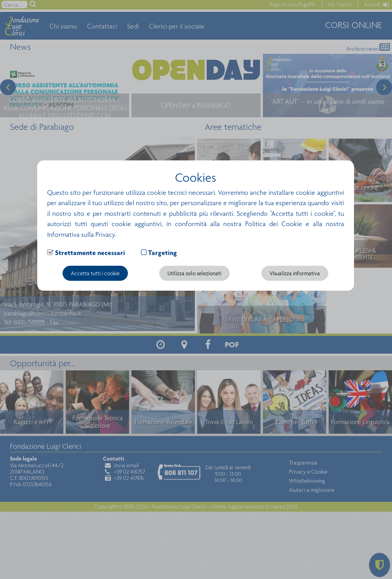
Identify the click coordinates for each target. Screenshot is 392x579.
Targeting (163, 253)
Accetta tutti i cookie (95, 273)
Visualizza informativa (295, 273)
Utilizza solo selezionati (194, 273)
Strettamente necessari (90, 253)
